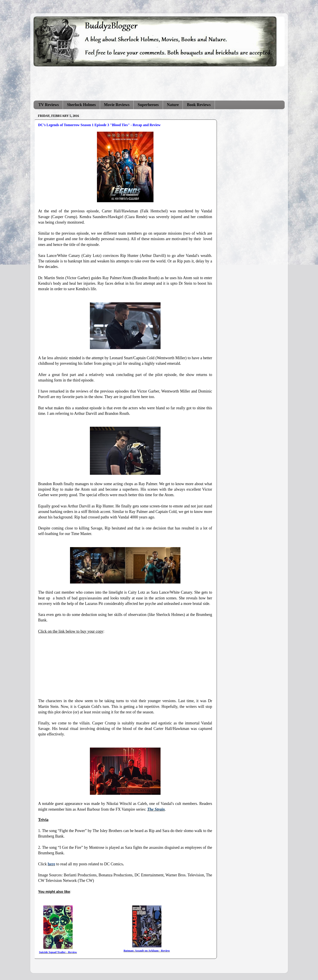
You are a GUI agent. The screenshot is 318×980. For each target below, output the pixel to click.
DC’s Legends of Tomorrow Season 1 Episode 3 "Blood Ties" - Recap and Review (99, 125)
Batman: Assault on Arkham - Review (147, 951)
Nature (173, 105)
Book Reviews (199, 105)
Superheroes (148, 105)
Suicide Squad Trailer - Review (58, 952)
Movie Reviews (117, 105)
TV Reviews (49, 105)
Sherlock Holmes (81, 105)
